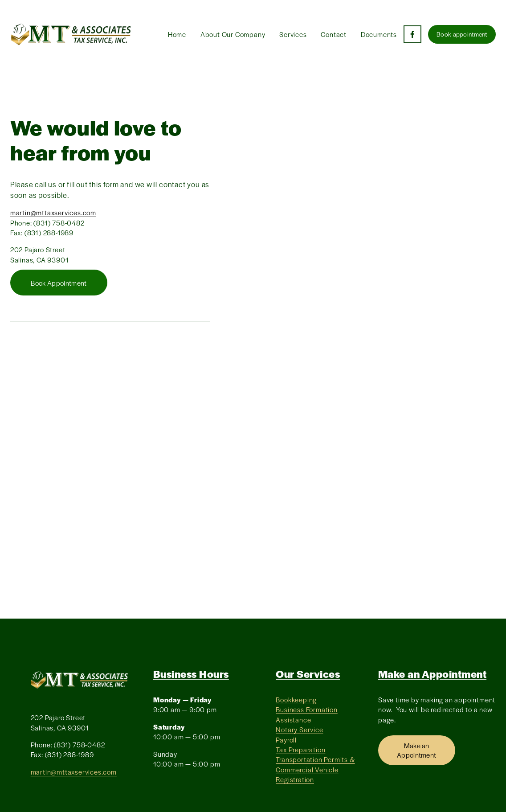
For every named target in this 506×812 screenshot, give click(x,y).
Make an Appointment (417, 750)
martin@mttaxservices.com (53, 212)
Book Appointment (59, 283)
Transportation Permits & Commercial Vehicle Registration (315, 769)
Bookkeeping (296, 699)
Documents (379, 34)
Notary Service (299, 729)
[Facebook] (412, 34)
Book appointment (462, 34)
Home (177, 34)
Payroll (286, 740)
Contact (334, 34)
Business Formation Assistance (306, 714)
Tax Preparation (300, 749)
